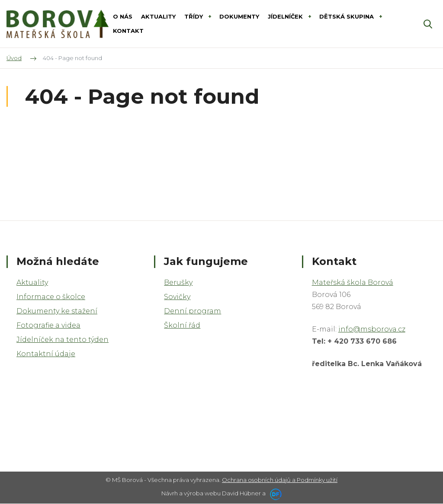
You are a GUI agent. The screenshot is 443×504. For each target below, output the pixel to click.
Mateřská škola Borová (353, 282)
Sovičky (177, 297)
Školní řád (182, 325)
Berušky (178, 282)
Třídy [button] (194, 16)
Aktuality (32, 282)
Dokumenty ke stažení (57, 311)
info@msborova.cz (372, 329)
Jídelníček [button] (286, 16)
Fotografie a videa (48, 325)
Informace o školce (51, 297)
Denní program (193, 311)
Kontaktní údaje (46, 354)
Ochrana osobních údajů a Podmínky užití (280, 480)
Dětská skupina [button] (347, 16)
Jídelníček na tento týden (63, 340)
